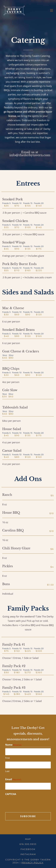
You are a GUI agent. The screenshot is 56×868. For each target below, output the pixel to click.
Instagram (28, 854)
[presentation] (28, 803)
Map (28, 839)
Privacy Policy (32, 863)
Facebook (28, 849)
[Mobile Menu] (52, 10)
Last (7, 771)
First (7, 758)
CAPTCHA (11, 794)
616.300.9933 (28, 844)
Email (13, 779)
